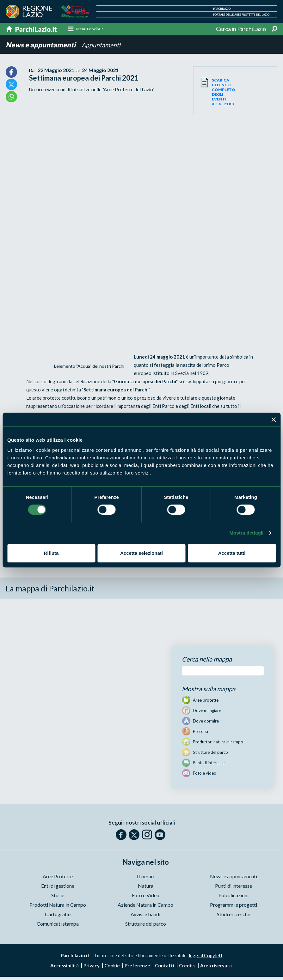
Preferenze (137, 966)
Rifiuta (51, 553)
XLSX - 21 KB (224, 92)
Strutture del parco (146, 924)
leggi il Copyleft (206, 956)
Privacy (92, 966)
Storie (58, 895)
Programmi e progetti (234, 905)
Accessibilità (65, 966)
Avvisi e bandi (145, 914)
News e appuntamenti (41, 45)
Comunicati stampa (58, 924)
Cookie (112, 966)
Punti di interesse (234, 886)
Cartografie (58, 914)
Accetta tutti (232, 553)
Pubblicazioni (234, 895)
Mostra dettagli (246, 533)
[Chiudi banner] (274, 420)
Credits (187, 966)
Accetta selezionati (141, 553)
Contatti (165, 966)
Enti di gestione (58, 886)
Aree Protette (58, 877)
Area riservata (216, 966)
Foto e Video (146, 895)
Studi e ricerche (234, 914)
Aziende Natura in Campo (145, 905)
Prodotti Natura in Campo (58, 905)
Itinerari (146, 877)
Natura (146, 886)
